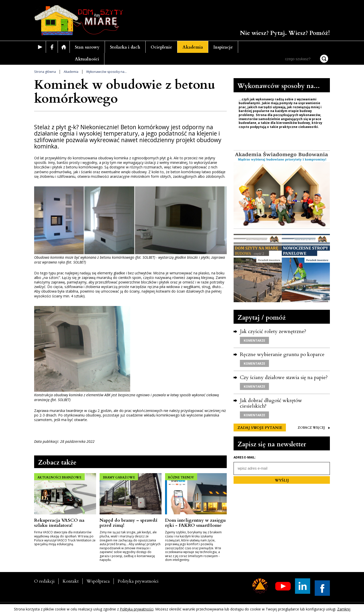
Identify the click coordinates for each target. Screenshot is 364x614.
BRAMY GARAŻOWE (119, 477)
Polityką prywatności (137, 609)
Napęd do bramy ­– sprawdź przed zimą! (129, 523)
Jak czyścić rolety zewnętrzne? (273, 331)
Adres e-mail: (245, 457)
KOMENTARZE (254, 341)
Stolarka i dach (125, 47)
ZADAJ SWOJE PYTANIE (260, 428)
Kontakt (71, 581)
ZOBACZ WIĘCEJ (314, 428)
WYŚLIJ (282, 480)
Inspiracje (223, 47)
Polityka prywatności (138, 581)
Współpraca (98, 581)
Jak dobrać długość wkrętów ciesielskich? (271, 403)
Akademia (193, 47)
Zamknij (344, 609)
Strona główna (45, 72)
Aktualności (87, 59)
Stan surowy (87, 47)
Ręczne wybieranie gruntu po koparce (282, 354)
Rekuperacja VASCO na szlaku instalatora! (59, 523)
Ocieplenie (161, 47)
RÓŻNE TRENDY (182, 477)
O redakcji (44, 581)
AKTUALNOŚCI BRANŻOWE (60, 477)
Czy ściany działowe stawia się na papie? (284, 377)
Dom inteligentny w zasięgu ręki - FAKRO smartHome (195, 523)
